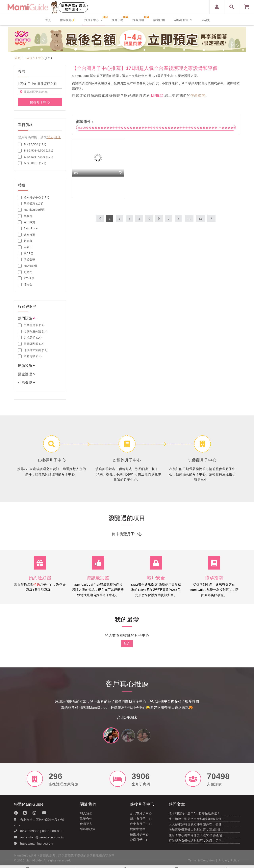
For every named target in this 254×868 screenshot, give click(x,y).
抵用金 (25, 285)
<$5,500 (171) (32, 144)
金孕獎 (206, 20)
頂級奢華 (27, 260)
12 (200, 218)
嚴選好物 (159, 20)
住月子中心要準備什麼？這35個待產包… (197, 837)
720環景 (26, 278)
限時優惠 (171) (31, 204)
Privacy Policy (229, 862)
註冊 (58, 137)
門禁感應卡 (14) (31, 325)
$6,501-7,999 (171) (36, 157)
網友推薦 (27, 235)
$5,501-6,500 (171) (36, 151)
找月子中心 (93, 20)
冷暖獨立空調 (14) (33, 350)
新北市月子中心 (141, 820)
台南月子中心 (139, 841)
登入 (50, 137)
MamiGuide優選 (31, 210)
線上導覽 (27, 222)
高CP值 (26, 253)
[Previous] (100, 219)
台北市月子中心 (141, 815)
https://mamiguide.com (37, 845)
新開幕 (25, 241)
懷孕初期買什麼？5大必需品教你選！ (194, 815)
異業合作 (86, 820)
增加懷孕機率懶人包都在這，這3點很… (196, 832)
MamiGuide (34, 862)
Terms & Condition (201, 862)
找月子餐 (118, 20)
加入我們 (86, 815)
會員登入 (86, 826)
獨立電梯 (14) (30, 356)
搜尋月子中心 (40, 102)
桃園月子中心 (139, 836)
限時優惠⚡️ (68, 20)
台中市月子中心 (141, 826)
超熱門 (25, 272)
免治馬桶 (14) (30, 338)
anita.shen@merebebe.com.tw (42, 839)
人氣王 (25, 247)
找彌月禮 (138, 20)
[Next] (212, 219)
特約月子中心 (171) (34, 197)
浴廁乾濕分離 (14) (33, 331)
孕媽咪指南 (183, 20)
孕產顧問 (198, 96)
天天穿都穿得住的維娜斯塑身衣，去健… (197, 826)
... (189, 218)
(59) (77, 173)
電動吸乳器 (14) (31, 344)
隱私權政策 (88, 831)
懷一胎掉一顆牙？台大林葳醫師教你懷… (197, 821)
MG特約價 (28, 266)
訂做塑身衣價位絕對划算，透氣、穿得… (197, 842)
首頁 (48, 20)
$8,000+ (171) (32, 163)
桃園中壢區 (138, 831)
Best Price (28, 229)
